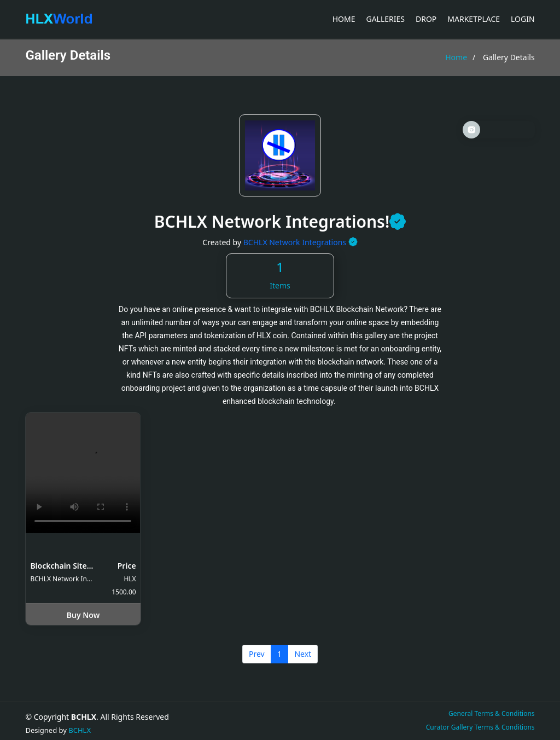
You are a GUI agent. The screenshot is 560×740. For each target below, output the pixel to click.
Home (344, 19)
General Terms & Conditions (492, 713)
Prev (257, 654)
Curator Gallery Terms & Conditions (480, 727)
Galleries (385, 19)
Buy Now (83, 615)
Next (303, 654)
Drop (426, 19)
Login (523, 19)
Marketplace (474, 19)
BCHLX (80, 730)
